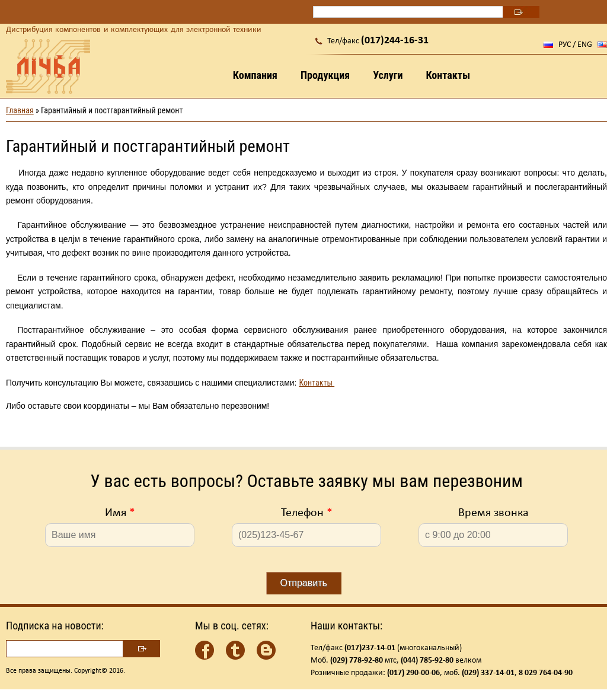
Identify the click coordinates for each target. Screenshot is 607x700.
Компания (255, 75)
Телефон (307, 513)
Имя (120, 513)
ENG (585, 45)
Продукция (325, 75)
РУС (565, 45)
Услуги (388, 75)
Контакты (448, 75)
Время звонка (493, 513)
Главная (20, 110)
